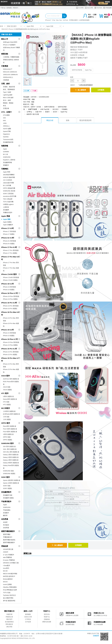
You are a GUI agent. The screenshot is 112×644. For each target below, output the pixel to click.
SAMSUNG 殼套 (8, 471)
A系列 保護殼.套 (8, 434)
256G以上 (6, 126)
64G (4, 121)
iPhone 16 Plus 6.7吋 (10, 293)
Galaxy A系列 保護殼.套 (11, 460)
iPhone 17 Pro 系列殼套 (11, 250)
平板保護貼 (7, 510)
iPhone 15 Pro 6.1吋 (9, 349)
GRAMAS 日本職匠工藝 (11, 563)
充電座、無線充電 (9, 87)
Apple (5, 149)
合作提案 (28, 622)
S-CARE (80, 8)
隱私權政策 (9, 624)
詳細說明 (96, 635)
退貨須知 (47, 614)
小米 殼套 (6, 417)
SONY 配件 (6, 477)
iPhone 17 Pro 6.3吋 (9, 247)
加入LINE (89, 8)
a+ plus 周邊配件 (9, 555)
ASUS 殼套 (7, 387)
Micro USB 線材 (8, 98)
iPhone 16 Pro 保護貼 (10, 309)
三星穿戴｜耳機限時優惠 (11, 57)
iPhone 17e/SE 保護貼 (10, 280)
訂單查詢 (28, 619)
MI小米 (5, 571)
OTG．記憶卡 (6, 112)
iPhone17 (48, 20)
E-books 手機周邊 (9, 560)
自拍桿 (5, 522)
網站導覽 (9, 627)
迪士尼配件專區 (8, 598)
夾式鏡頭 (6, 525)
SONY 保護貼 (8, 488)
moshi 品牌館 (7, 584)
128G (5, 123)
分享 (27, 91)
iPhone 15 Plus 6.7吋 (10, 339)
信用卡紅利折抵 (77, 70)
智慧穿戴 (5, 146)
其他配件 (6, 513)
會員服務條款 (9, 622)
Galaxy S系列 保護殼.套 (11, 457)
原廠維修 (47, 619)
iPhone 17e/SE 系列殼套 (11, 277)
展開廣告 (107, 2)
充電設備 (6, 108)
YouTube (98, 8)
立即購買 (101, 90)
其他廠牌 (6, 210)
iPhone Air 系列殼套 (10, 241)
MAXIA (5, 582)
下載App (3, 8)
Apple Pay (88, 70)
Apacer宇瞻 (7, 131)
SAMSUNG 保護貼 (9, 474)
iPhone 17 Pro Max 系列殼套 (11, 264)
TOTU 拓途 (7, 593)
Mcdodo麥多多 (8, 579)
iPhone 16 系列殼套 (9, 287)
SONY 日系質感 (8, 194)
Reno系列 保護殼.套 (10, 426)
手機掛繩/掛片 (8, 537)
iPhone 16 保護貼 (9, 290)
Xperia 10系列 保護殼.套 (11, 483)
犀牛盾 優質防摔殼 (9, 601)
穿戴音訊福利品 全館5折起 (11, 61)
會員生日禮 (28, 617)
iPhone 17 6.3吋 (8, 228)
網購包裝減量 (47, 622)
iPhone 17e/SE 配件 (9, 274)
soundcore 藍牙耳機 (10, 196)
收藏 (34, 91)
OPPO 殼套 (7, 437)
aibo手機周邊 (7, 557)
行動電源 (5, 66)
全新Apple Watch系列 (10, 42)
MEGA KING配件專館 (10, 574)
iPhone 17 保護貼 (9, 234)
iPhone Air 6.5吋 (8, 238)
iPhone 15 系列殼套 (9, 333)
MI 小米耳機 (7, 185)
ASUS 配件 (6, 376)
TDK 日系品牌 (8, 199)
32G (4, 118)
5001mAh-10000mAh (10, 72)
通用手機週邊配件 (9, 543)
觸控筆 (5, 515)
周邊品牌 (5, 546)
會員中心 (92, 17)
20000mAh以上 (8, 77)
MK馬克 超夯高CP (9, 576)
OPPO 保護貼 (8, 440)
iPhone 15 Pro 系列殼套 (11, 352)
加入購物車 (80, 90)
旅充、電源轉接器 (9, 89)
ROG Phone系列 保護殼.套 (11, 383)
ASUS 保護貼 (7, 390)
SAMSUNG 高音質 (9, 191)
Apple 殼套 (50, 26)
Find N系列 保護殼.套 (10, 432)
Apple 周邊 (30, 26)
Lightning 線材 (8, 95)
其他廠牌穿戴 (7, 162)
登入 (90, 15)
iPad (54, 20)
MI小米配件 (6, 408)
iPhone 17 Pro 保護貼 (10, 253)
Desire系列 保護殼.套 (10, 399)
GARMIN (6, 152)
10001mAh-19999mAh (10, 75)
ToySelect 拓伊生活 (9, 595)
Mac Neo (59, 20)
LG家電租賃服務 (84, 20)
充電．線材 (5, 84)
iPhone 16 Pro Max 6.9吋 (10, 313)
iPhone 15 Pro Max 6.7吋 (10, 359)
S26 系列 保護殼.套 (9, 446)
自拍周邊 (5, 519)
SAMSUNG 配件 (8, 443)
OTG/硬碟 (6, 115)
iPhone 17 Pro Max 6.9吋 (10, 258)
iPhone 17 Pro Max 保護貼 (11, 269)
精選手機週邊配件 (8, 531)
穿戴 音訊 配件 (12, 26)
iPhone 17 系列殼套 (9, 231)
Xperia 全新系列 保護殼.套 (12, 480)
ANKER (6, 552)
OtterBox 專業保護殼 (10, 587)
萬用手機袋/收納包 (9, 540)
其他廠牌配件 (6, 492)
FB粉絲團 (107, 8)
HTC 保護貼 (7, 405)
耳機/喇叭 (5, 169)
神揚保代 (15, 8)
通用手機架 (7, 534)
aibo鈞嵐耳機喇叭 (9, 175)
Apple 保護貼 (7, 222)
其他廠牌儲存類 (8, 142)
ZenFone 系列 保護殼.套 (11, 379)
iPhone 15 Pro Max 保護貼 (11, 371)
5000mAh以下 (8, 69)
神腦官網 (9, 614)
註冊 (95, 15)
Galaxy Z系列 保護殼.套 (11, 455)
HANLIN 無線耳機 (9, 177)
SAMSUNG (7, 157)
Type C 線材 (7, 92)
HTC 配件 (5, 393)
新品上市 (5, 39)
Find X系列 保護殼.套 (10, 429)
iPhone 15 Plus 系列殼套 (11, 342)
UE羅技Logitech (8, 204)
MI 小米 (6, 154)
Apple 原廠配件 (8, 225)
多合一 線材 (7, 100)
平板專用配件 (6, 501)
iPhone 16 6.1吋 (8, 284)
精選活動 (5, 54)
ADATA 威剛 (7, 129)
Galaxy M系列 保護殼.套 (11, 463)
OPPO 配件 (6, 423)
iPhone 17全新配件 (9, 45)
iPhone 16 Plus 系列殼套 (11, 296)
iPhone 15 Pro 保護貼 (10, 355)
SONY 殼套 (7, 486)
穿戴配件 (6, 165)
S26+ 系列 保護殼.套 (10, 449)
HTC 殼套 (6, 402)
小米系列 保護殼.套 (9, 411)
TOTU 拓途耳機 (8, 202)
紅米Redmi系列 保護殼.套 (11, 414)
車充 (5, 106)
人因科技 (6, 207)
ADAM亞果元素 (8, 549)
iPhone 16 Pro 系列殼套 (11, 306)
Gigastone (6, 134)
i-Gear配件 (7, 566)
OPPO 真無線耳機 (9, 188)
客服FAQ (47, 617)
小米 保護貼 (7, 419)
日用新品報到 (73, 20)
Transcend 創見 (8, 139)
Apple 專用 (7, 172)
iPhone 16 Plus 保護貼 (10, 299)
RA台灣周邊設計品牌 (10, 590)
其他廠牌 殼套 (8, 495)
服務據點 (9, 8)
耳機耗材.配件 (8, 213)
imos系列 (6, 568)
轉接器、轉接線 (8, 103)
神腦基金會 (9, 617)
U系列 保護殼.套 (8, 396)
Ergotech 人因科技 (9, 160)
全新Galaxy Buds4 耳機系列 (12, 49)
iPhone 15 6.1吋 (8, 330)
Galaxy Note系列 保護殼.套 (11, 467)
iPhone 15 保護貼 (9, 336)
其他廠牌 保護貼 (8, 498)
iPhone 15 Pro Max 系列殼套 (11, 365)
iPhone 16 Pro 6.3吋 (9, 303)
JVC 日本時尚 (8, 180)
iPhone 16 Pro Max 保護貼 (11, 325)
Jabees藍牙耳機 (8, 183)
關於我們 (9, 619)
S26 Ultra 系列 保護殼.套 (11, 452)
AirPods (65, 20)
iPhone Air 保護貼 (9, 244)
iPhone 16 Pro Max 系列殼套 (11, 319)
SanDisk (6, 137)
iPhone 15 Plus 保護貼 (10, 345)
